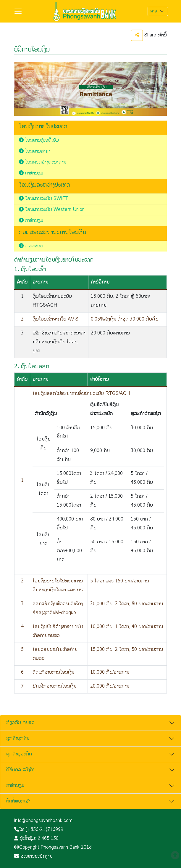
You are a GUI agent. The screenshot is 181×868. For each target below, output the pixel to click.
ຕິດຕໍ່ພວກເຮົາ (18, 801)
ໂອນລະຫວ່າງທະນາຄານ (43, 162)
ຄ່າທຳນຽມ (31, 173)
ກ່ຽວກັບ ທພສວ (20, 723)
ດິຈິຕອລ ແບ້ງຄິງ (20, 770)
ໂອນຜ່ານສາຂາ (35, 151)
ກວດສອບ (31, 246)
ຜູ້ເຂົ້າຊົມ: (36, 839)
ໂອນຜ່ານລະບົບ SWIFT (44, 199)
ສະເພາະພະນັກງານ (33, 856)
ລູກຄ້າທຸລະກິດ (19, 754)
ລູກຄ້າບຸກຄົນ (18, 738)
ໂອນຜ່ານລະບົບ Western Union (52, 210)
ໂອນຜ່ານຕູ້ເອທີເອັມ (39, 140)
